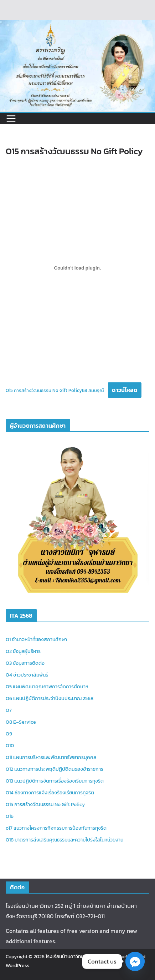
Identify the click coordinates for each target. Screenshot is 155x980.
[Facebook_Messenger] (135, 961)
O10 (10, 746)
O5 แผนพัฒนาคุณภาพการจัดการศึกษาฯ (47, 687)
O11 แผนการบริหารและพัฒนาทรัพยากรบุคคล (51, 757)
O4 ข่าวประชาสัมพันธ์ (27, 675)
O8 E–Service (21, 722)
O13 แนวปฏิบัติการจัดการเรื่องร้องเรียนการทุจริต (55, 781)
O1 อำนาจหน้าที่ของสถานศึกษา (36, 640)
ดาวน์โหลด (125, 390)
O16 (10, 816)
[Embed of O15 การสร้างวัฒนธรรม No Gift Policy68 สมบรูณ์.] (77, 268)
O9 (9, 734)
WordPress (18, 966)
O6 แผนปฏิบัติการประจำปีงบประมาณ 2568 (50, 698)
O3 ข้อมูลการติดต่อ (25, 663)
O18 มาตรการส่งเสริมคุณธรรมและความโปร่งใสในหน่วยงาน (64, 840)
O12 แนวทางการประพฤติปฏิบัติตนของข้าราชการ (55, 769)
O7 (9, 710)
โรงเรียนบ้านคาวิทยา (66, 957)
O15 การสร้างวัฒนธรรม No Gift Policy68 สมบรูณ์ (55, 390)
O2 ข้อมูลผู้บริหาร (23, 651)
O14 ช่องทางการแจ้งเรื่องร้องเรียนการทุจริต (50, 793)
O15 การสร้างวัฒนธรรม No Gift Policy (45, 805)
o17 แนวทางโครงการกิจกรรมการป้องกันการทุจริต (56, 828)
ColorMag (125, 957)
